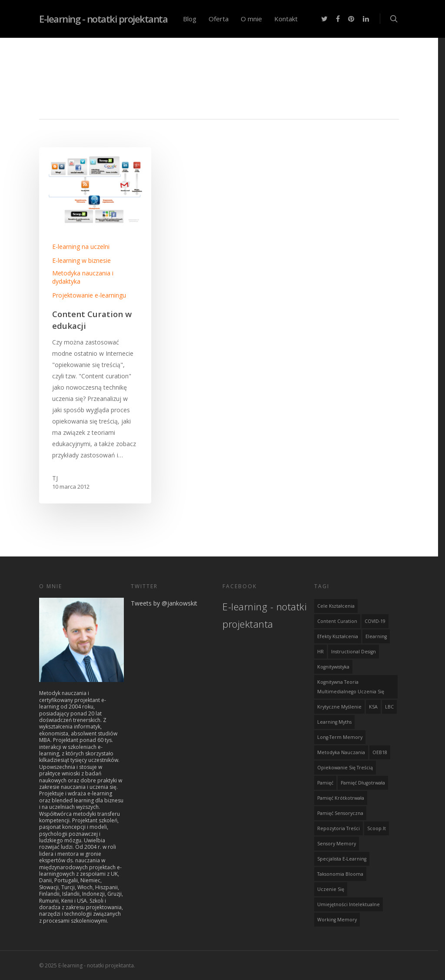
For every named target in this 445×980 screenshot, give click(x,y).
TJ (55, 478)
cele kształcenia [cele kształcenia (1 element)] (336, 605)
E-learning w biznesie (81, 260)
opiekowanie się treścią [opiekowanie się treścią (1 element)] (345, 767)
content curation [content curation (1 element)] (337, 620)
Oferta (219, 19)
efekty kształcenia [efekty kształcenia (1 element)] (338, 636)
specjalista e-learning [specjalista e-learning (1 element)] (342, 858)
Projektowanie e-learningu (89, 295)
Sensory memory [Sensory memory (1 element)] (337, 843)
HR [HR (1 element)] (320, 651)
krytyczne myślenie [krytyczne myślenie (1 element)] (339, 706)
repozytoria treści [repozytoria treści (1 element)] (339, 828)
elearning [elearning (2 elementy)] (376, 636)
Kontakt (286, 19)
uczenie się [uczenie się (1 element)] (331, 888)
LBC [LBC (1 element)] (389, 706)
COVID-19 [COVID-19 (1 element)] (375, 620)
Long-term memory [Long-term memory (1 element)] (340, 736)
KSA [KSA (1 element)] (373, 706)
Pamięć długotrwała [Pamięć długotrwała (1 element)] (363, 782)
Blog (190, 19)
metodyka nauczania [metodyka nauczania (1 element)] (341, 752)
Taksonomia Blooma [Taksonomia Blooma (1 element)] (340, 873)
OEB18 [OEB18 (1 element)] (380, 752)
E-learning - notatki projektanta (103, 19)
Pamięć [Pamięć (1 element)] (325, 782)
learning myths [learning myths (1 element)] (334, 721)
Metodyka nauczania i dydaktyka (83, 277)
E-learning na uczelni (81, 247)
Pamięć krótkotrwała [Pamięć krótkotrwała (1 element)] (341, 797)
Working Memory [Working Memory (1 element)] (337, 919)
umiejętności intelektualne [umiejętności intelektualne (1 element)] (349, 904)
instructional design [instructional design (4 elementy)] (354, 651)
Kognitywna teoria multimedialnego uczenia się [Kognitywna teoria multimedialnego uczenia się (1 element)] (351, 686)
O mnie (251, 19)
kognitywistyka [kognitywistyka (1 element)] (333, 666)
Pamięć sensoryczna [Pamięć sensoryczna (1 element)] (340, 812)
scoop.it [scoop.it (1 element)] (377, 828)
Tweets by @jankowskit (164, 602)
